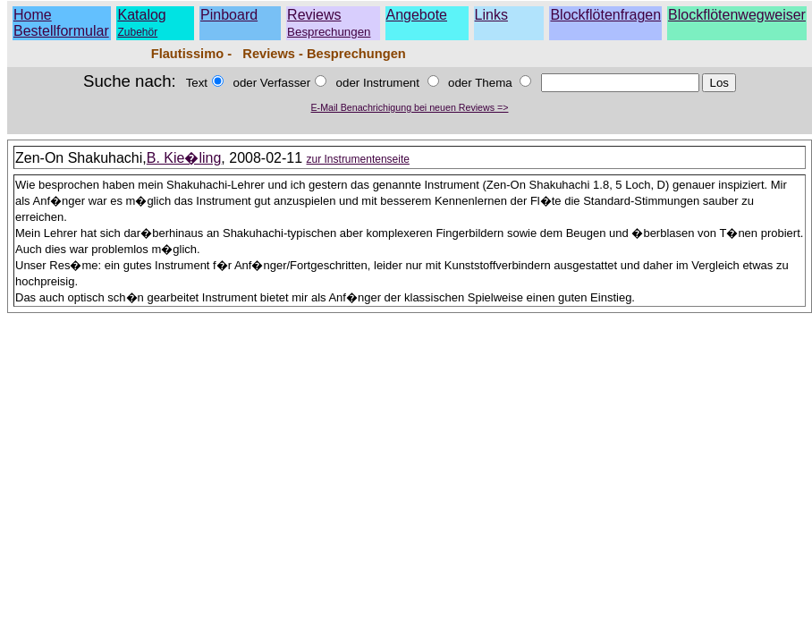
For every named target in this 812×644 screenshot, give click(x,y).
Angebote (417, 15)
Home (33, 15)
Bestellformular (61, 31)
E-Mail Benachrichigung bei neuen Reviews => (410, 107)
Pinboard (229, 15)
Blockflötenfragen (605, 15)
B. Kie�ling (184, 158)
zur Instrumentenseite (358, 159)
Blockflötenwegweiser (737, 15)
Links (491, 15)
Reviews (329, 23)
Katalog (141, 15)
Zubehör (137, 32)
